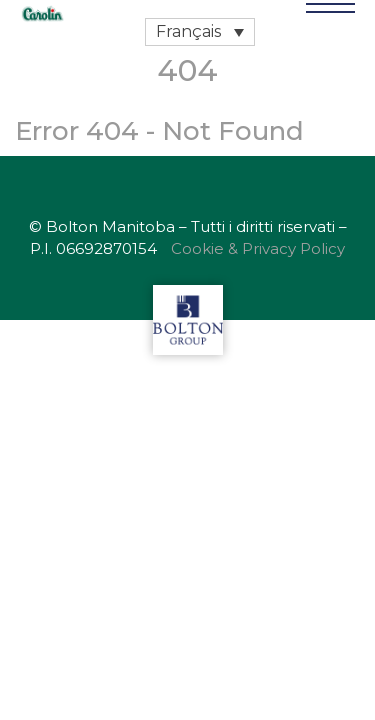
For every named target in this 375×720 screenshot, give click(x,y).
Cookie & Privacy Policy (258, 248)
